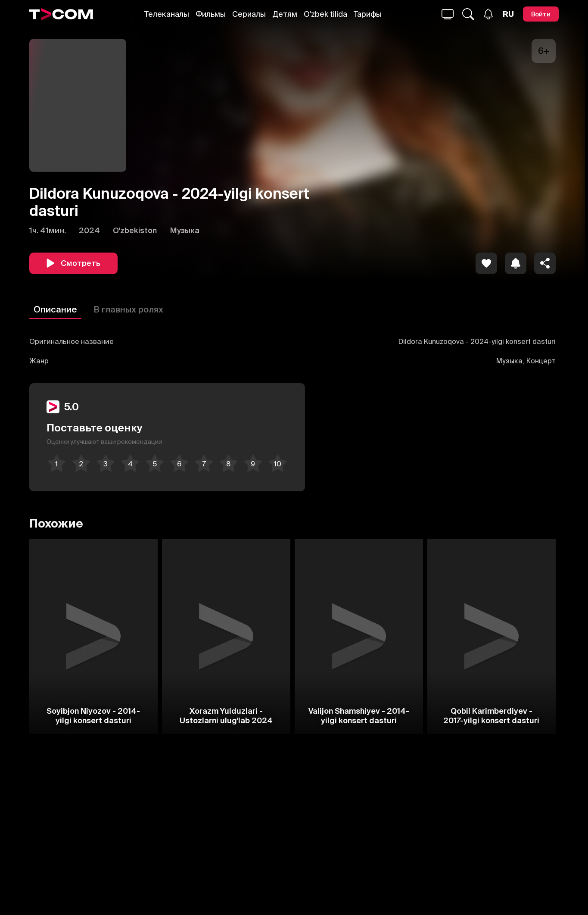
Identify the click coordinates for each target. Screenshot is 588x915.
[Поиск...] (448, 14)
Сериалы (249, 14)
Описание (55, 309)
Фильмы (211, 14)
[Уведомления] (488, 14)
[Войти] (541, 14)
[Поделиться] (545, 263)
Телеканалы (167, 14)
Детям (285, 14)
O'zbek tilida (325, 14)
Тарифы (368, 14)
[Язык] (508, 14)
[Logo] (61, 14)
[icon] (486, 263)
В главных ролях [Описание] (128, 309)
